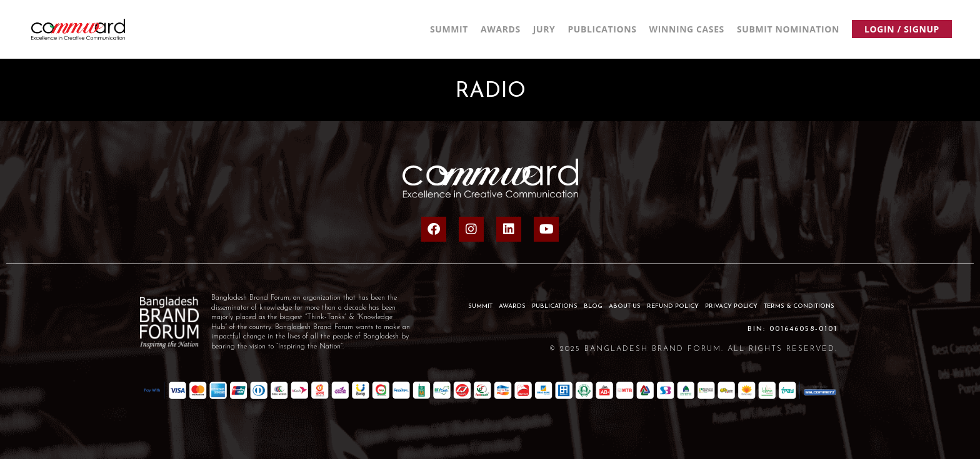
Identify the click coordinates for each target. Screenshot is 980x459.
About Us (625, 306)
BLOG (593, 306)
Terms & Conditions (799, 306)
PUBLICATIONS (555, 306)
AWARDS (512, 306)
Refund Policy (673, 306)
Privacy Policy (731, 306)
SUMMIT (480, 306)
